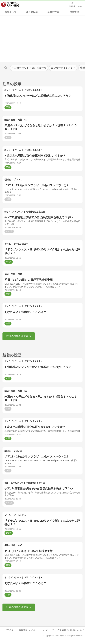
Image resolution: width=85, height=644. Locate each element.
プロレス (18, 180)
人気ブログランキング (10, 4)
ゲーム (8, 244)
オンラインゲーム (13, 90)
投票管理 (74, 12)
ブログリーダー (48, 630)
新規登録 (23, 630)
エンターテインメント (63, 68)
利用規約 (72, 630)
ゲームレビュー (21, 244)
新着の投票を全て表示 (19, 607)
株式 (20, 274)
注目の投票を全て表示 (19, 336)
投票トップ (11, 12)
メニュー (81, 6)
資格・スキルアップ (14, 212)
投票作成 (72, 6)
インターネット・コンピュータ (29, 68)
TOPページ (12, 630)
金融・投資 (10, 120)
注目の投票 (32, 12)
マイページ (34, 630)
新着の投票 (53, 12)
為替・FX (22, 120)
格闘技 (8, 180)
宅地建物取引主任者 (35, 212)
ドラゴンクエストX (33, 90)
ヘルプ (81, 630)
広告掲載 (62, 630)
